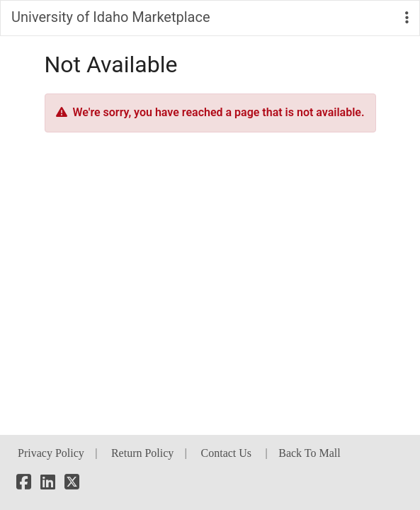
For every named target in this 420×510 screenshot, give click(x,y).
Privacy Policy (51, 453)
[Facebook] (24, 484)
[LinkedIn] (48, 484)
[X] (72, 484)
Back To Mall (309, 453)
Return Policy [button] (142, 453)
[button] (407, 18)
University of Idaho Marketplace (111, 17)
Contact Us (227, 453)
